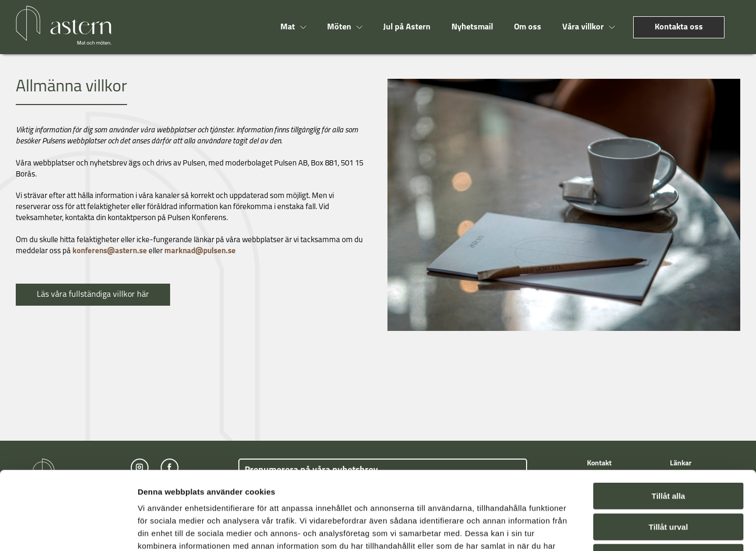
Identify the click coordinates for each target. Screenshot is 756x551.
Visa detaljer (570, 530)
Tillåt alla (668, 423)
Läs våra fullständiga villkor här (93, 295)
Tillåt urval (669, 454)
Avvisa (668, 484)
